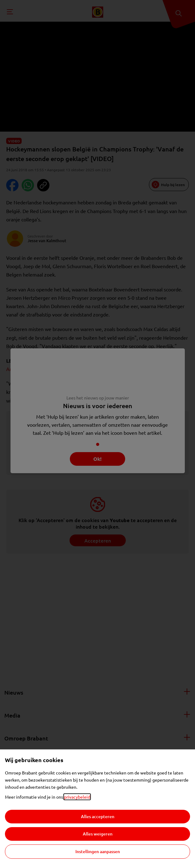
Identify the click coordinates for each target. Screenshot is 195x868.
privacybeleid (77, 797)
